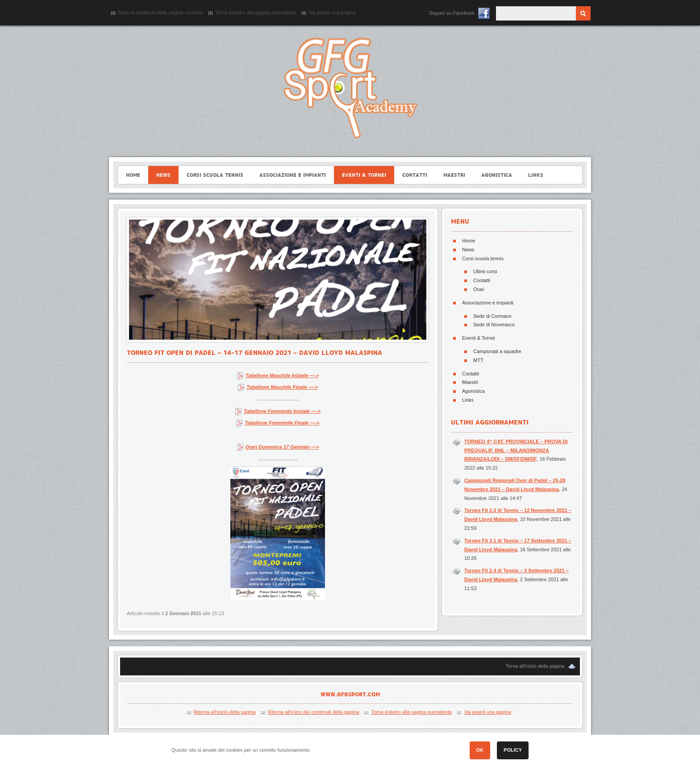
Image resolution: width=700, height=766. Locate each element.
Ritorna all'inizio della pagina (225, 712)
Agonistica (473, 391)
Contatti (482, 280)
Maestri (470, 382)
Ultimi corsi (485, 271)
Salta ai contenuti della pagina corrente (160, 12)
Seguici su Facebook (452, 13)
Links (468, 400)
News (468, 250)
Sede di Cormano (492, 316)
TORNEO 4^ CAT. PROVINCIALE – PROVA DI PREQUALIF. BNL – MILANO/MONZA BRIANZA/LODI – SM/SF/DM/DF (516, 450)
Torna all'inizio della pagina (535, 666)
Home (469, 241)
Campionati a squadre (497, 351)
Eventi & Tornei (479, 338)
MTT (478, 360)
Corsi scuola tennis (483, 258)
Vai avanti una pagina (332, 12)
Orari (479, 289)
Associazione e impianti (488, 303)
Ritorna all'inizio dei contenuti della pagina (314, 712)
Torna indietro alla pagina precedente (256, 12)
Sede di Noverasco (494, 325)
